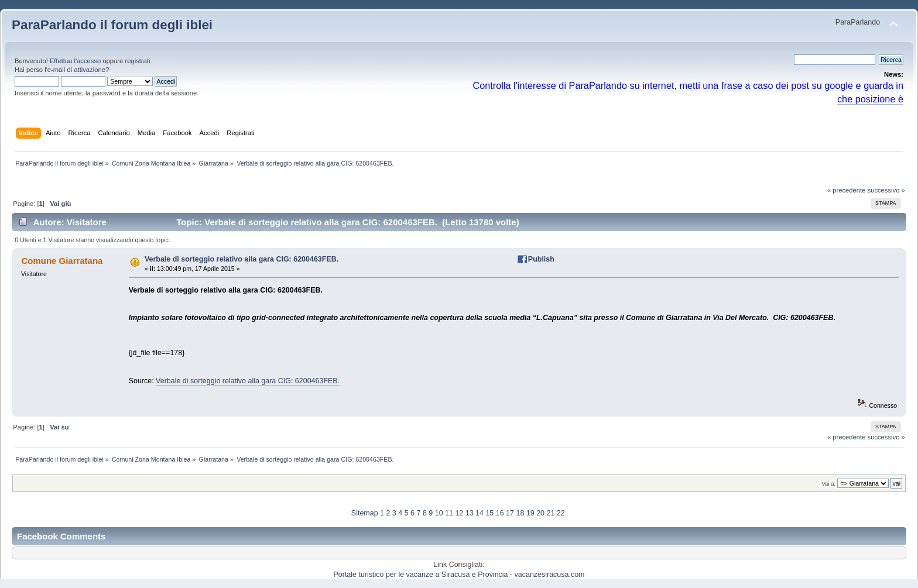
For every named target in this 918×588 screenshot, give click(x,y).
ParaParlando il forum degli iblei (112, 25)
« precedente (847, 190)
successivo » (886, 190)
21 (550, 513)
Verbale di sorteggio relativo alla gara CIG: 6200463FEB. (242, 259)
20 (540, 513)
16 (500, 513)
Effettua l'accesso (75, 61)
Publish (541, 259)
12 (459, 513)
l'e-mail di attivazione (75, 70)
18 (520, 513)
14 (479, 513)
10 (439, 513)
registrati (137, 61)
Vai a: (828, 484)
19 (530, 513)
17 (510, 513)
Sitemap (365, 513)
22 (561, 513)
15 (489, 513)
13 (470, 513)
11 (449, 513)
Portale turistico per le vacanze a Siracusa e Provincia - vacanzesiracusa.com (459, 575)
